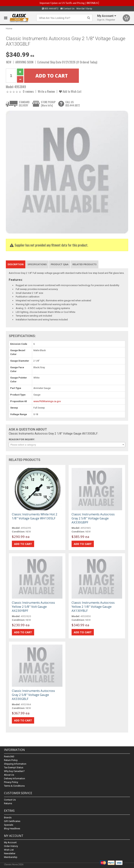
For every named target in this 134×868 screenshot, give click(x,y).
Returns (8, 804)
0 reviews (28, 91)
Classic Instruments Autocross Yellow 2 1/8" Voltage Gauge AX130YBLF (93, 607)
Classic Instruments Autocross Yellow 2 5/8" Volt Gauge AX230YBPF (33, 607)
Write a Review (46, 91)
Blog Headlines (12, 829)
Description (16, 264)
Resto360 (9, 757)
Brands (8, 818)
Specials (9, 825)
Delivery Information (15, 779)
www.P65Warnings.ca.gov (47, 401)
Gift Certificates (12, 821)
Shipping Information (15, 764)
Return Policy (11, 760)
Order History (11, 846)
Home (9, 28)
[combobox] (67, 445)
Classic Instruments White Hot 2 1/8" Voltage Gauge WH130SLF (35, 516)
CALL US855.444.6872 (73, 104)
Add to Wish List (70, 91)
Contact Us (67, 9)
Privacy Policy (11, 782)
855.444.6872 (50, 9)
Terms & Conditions (14, 786)
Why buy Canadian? (14, 771)
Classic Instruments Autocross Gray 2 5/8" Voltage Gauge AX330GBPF (93, 518)
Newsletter (10, 853)
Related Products (85, 264)
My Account (10, 842)
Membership (11, 857)
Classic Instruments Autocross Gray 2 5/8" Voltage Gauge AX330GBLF (33, 695)
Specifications (37, 264)
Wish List (9, 850)
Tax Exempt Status (14, 768)
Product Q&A (60, 264)
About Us (9, 775)
